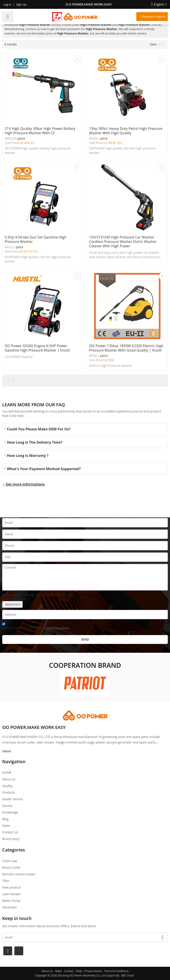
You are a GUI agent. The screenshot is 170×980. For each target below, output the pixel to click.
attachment (12, 604)
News (6, 826)
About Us (9, 779)
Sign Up (21, 4)
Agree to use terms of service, (36, 627)
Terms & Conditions (57, 628)
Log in (7, 4)
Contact (69, 971)
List (159, 44)
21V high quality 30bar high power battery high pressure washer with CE (40, 131)
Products (9, 792)
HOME (7, 773)
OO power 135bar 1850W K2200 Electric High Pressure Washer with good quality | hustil (126, 348)
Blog (5, 819)
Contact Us (10, 832)
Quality (7, 786)
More (7, 751)
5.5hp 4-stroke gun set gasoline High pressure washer (36, 239)
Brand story (11, 839)
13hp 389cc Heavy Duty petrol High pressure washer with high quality (126, 131)
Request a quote (154, 16)
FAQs (79, 971)
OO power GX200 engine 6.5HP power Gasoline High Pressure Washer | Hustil (37, 348)
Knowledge (10, 812)
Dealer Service (13, 799)
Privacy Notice (93, 971)
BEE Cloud (128, 975)
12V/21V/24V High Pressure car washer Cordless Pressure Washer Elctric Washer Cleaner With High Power (123, 242)
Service (7, 806)
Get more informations (25, 484)
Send (85, 639)
